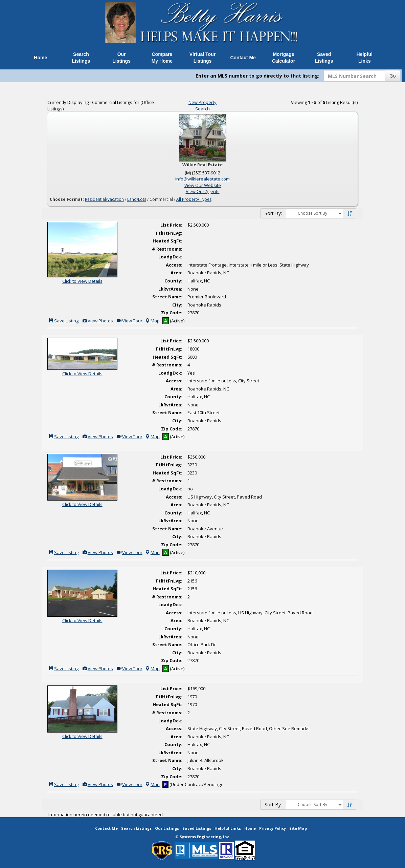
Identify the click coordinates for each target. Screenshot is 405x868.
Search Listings (81, 58)
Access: (174, 265)
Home (40, 58)
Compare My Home (162, 58)
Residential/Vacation (104, 199)
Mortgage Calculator (284, 58)
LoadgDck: (170, 257)
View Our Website (203, 185)
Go (393, 76)
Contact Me (243, 58)
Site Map (298, 828)
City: (177, 305)
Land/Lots (137, 199)
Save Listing (63, 321)
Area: (176, 273)
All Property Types (194, 199)
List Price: (171, 225)
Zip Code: (172, 313)
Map (152, 321)
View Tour (129, 321)
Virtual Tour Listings (202, 58)
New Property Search (202, 105)
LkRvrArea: (170, 289)
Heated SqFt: (167, 241)
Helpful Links (365, 58)
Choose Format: (67, 199)
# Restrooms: (167, 249)
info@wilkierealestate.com (202, 179)
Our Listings (121, 58)
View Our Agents (203, 191)
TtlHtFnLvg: (169, 233)
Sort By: (273, 213)
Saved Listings (324, 58)
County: (173, 281)
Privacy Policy (273, 828)
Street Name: (167, 297)
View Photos (97, 321)
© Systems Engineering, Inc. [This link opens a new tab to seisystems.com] (203, 837)
